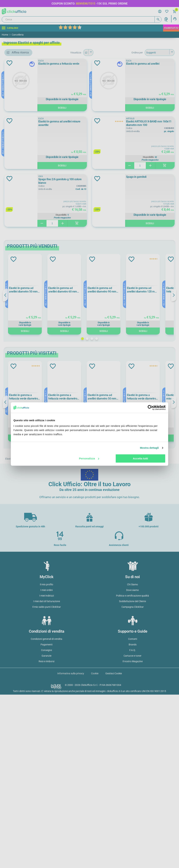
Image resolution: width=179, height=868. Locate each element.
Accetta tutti (140, 458)
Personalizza (89, 458)
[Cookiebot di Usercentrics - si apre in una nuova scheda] (150, 408)
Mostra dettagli (149, 448)
